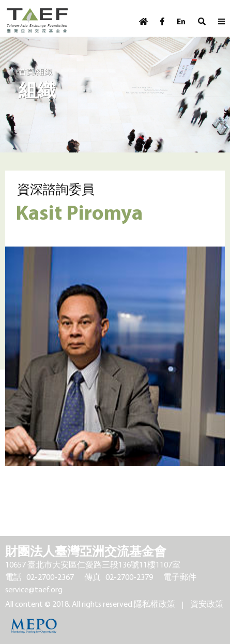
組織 (44, 72)
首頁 (26, 72)
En (181, 21)
